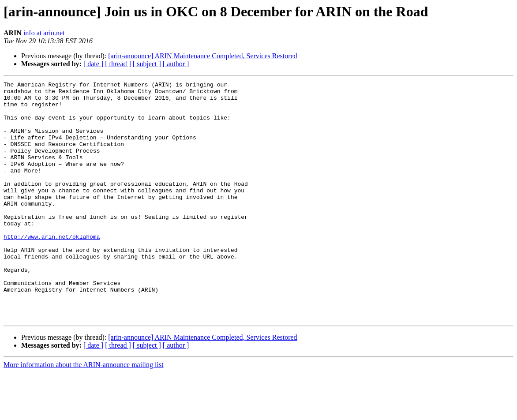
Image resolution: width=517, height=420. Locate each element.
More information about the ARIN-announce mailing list (84, 412)
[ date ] (93, 64)
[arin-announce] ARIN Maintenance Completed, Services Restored (202, 56)
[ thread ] (118, 64)
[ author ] (176, 64)
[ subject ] (147, 64)
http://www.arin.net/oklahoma (52, 268)
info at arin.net (44, 33)
